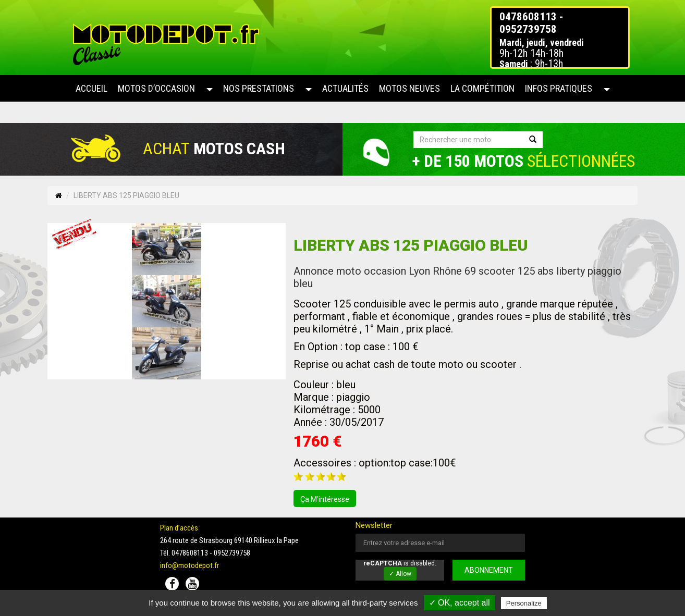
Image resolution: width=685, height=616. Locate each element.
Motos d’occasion (156, 88)
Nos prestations (259, 88)
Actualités (345, 88)
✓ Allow (400, 574)
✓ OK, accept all (460, 603)
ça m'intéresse (325, 499)
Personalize (524, 603)
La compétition (482, 88)
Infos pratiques (559, 88)
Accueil (91, 88)
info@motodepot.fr (189, 565)
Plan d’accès (179, 528)
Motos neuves (409, 88)
